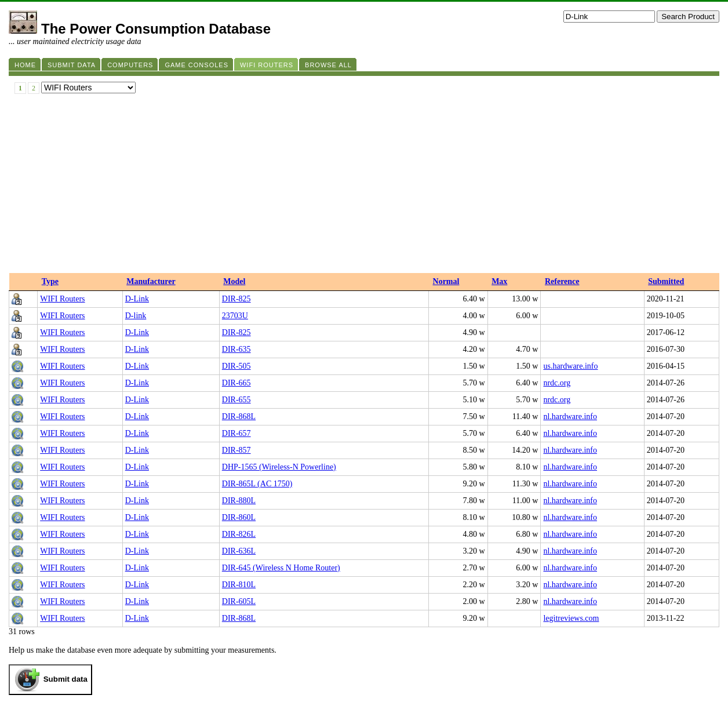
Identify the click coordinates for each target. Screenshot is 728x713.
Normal (446, 281)
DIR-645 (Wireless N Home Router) (281, 568)
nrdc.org (557, 383)
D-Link (137, 299)
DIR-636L (239, 551)
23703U (235, 316)
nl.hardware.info (570, 416)
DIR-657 (236, 433)
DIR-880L (239, 501)
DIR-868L (239, 416)
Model (234, 281)
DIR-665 (236, 383)
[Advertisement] (364, 186)
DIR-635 (236, 349)
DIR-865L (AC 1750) (257, 484)
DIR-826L (239, 534)
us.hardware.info (570, 366)
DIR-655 (236, 400)
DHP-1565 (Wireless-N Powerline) (279, 467)
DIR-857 (236, 450)
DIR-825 (236, 299)
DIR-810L (239, 585)
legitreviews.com (571, 618)
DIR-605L (239, 601)
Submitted (666, 281)
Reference (562, 281)
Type (50, 281)
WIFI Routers (62, 299)
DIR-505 (236, 366)
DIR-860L (239, 517)
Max (499, 281)
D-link (136, 316)
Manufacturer (151, 281)
